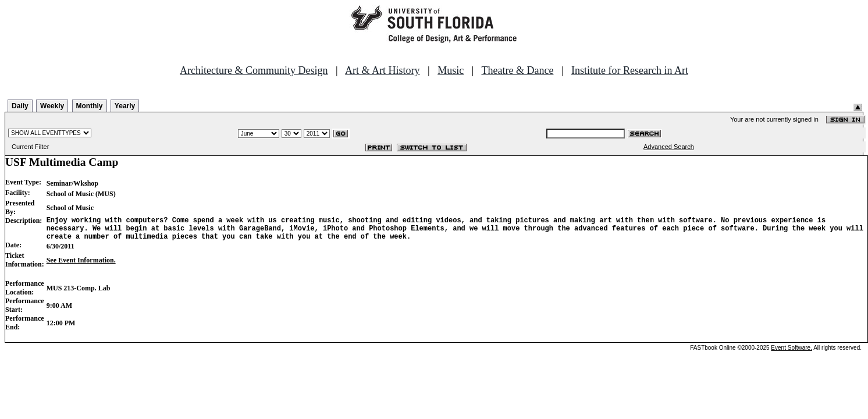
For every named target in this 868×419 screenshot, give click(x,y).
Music (451, 70)
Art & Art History (383, 70)
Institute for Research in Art (630, 70)
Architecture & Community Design (254, 70)
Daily (20, 106)
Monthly (90, 106)
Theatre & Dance (517, 70)
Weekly (52, 106)
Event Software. (791, 353)
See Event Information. (81, 265)
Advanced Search (669, 147)
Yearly (125, 106)
